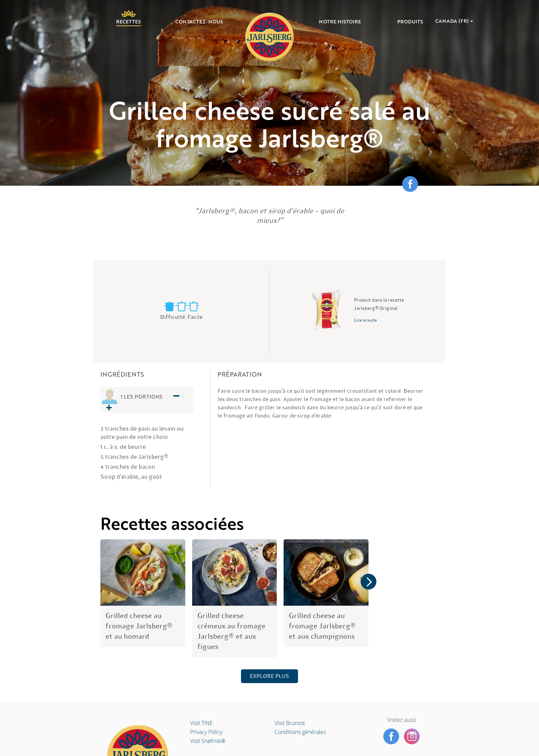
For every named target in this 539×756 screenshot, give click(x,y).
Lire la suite (365, 320)
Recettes (129, 21)
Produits (410, 22)
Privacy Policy (206, 732)
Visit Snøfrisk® (208, 741)
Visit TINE (201, 723)
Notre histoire (340, 22)
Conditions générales (300, 732)
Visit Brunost (290, 723)
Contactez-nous (199, 22)
